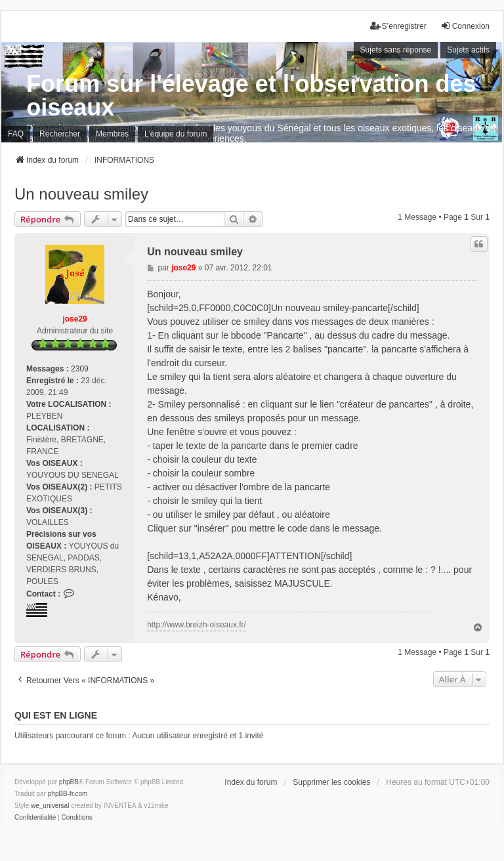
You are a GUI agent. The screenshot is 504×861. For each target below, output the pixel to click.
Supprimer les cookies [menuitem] (331, 782)
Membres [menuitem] (112, 134)
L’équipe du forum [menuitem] (176, 134)
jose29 (74, 319)
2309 (80, 369)
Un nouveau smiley (81, 194)
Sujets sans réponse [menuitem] (396, 50)
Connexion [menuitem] (465, 26)
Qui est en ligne (56, 715)
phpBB (69, 782)
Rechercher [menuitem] (60, 134)
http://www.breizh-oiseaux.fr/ (197, 625)
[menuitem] (35, 818)
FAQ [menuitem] (16, 134)
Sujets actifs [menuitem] (468, 50)
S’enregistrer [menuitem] (398, 26)
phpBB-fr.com (68, 794)
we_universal (50, 806)
